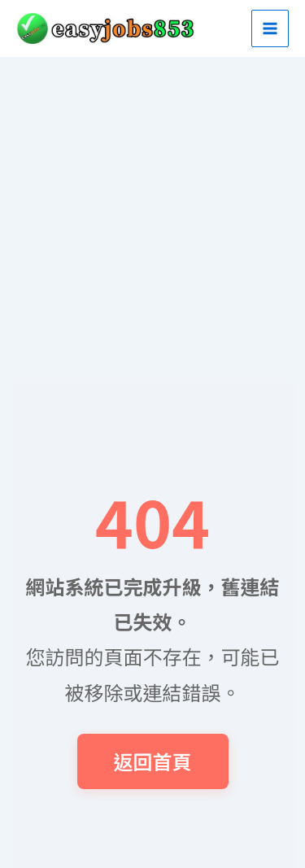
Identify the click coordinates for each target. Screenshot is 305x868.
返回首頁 (153, 761)
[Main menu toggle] (270, 28)
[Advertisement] (152, 218)
